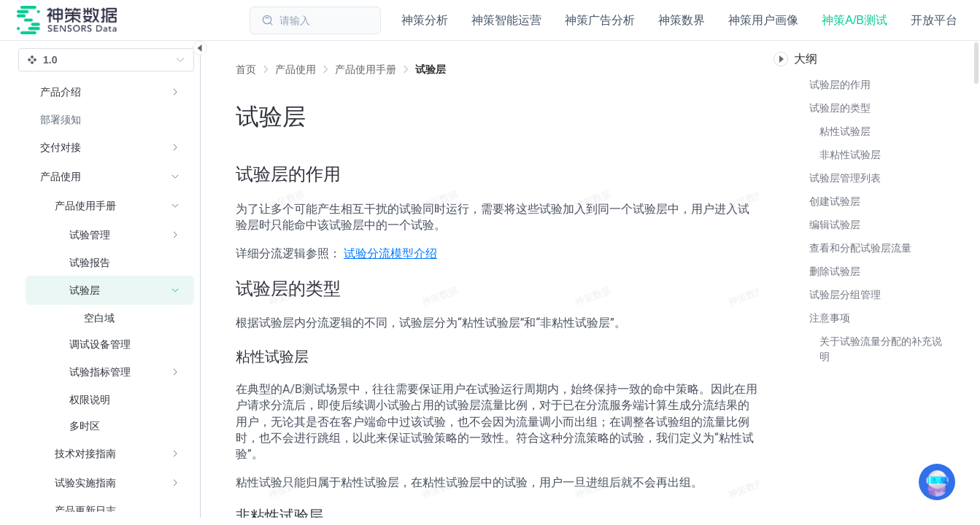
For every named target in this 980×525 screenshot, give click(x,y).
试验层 (431, 69)
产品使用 (296, 69)
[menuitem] (110, 92)
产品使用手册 (366, 69)
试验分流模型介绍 (390, 253)
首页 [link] (246, 69)
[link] (296, 69)
